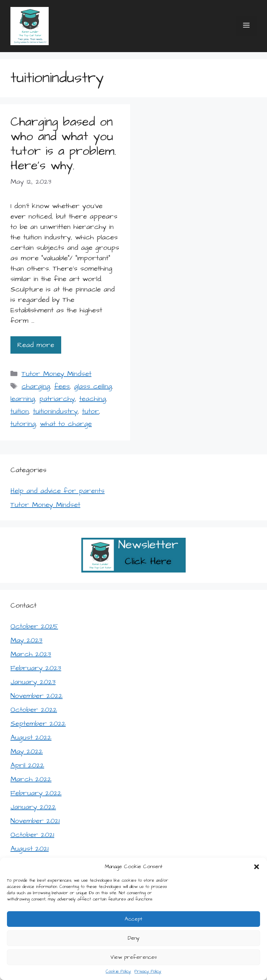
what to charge (66, 424)
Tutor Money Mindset (56, 374)
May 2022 (27, 751)
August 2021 (30, 849)
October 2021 (32, 835)
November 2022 (37, 696)
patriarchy (57, 399)
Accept (133, 919)
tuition (20, 411)
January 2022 (33, 807)
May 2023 (26, 640)
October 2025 (34, 626)
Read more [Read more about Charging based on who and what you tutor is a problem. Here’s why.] (36, 345)
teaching (93, 399)
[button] (257, 867)
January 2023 (33, 682)
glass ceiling (93, 386)
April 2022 (27, 765)
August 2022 (31, 738)
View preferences (133, 957)
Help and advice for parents (58, 491)
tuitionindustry (55, 411)
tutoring (23, 424)
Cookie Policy (118, 971)
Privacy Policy (148, 971)
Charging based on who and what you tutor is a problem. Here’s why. (63, 144)
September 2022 (38, 724)
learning (23, 399)
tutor (91, 411)
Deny (133, 938)
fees (62, 386)
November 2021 (35, 821)
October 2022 (34, 710)
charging (36, 386)
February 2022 (36, 793)
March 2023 (31, 654)
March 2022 (31, 779)
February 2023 (36, 668)
